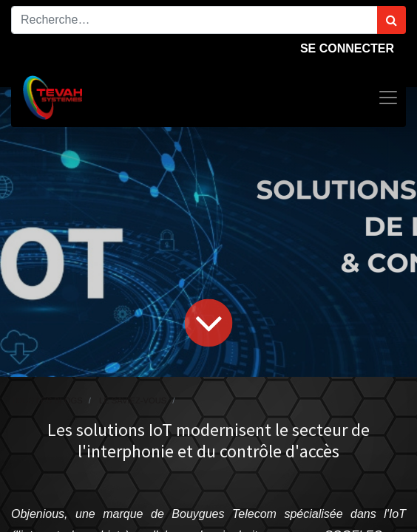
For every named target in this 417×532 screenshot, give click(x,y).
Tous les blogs (47, 400)
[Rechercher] (391, 20)
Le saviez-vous (133, 400)
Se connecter (347, 48)
